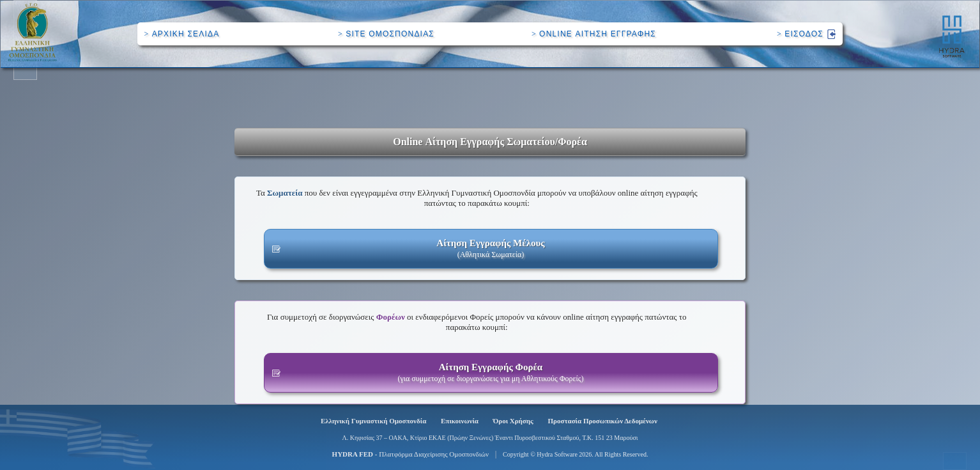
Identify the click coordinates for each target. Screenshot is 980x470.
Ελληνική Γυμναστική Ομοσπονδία (373, 421)
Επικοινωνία (460, 421)
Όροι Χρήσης (513, 421)
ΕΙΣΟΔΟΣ (806, 34)
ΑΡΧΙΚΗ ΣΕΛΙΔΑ (181, 34)
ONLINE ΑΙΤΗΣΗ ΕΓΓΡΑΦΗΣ (594, 34)
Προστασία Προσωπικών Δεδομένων (603, 421)
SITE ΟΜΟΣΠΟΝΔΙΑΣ (386, 34)
